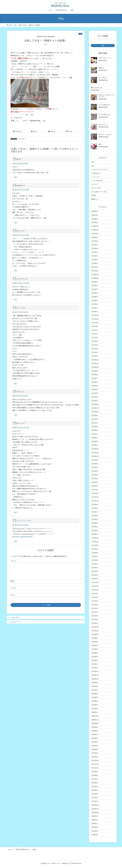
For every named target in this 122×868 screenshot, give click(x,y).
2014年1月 (95, 490)
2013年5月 (95, 519)
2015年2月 (95, 441)
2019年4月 (95, 256)
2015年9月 (95, 415)
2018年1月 (95, 312)
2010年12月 (95, 627)
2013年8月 (95, 508)
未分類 (23, 139)
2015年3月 (95, 438)
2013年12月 (95, 493)
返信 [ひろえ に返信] (16, 415)
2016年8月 (95, 375)
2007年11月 (95, 764)
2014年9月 (95, 460)
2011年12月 (95, 582)
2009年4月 (95, 701)
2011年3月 (95, 616)
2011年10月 (95, 590)
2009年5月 (95, 697)
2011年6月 (95, 605)
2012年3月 (95, 571)
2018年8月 (95, 286)
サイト (13, 595)
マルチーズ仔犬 (96, 188)
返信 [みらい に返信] (16, 271)
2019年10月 (95, 234)
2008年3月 (95, 749)
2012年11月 (95, 542)
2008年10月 (95, 723)
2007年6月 (95, 783)
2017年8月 (95, 330)
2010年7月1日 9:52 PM (20, 163)
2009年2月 (95, 709)
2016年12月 (95, 360)
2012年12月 (95, 538)
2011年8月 (95, 597)
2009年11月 (95, 675)
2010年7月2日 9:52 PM (20, 396)
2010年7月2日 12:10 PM (20, 235)
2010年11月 (95, 631)
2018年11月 (95, 274)
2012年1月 (95, 579)
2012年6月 (95, 560)
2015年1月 (95, 445)
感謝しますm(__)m (96, 88)
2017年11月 (95, 319)
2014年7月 (95, 467)
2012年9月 (95, 549)
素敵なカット (96, 199)
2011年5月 (95, 608)
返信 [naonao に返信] (16, 223)
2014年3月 (95, 482)
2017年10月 (95, 323)
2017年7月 (95, 334)
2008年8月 (95, 731)
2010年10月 (95, 634)
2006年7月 (95, 824)
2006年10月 (95, 812)
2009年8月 (95, 686)
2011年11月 (95, 586)
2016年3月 (95, 393)
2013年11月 (95, 497)
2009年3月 (95, 705)
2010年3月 (95, 660)
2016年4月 (95, 389)
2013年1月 (95, 534)
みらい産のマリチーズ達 (99, 192)
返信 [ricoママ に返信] (16, 383)
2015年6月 (95, 427)
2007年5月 (95, 786)
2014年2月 (95, 486)
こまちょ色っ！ (16, 617)
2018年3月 (95, 304)
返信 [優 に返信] (16, 177)
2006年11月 (95, 809)
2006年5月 (95, 831)
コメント (14, 561)
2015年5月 (95, 430)
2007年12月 (95, 760)
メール (13, 588)
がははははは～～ (97, 173)
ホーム (10, 849)
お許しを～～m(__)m (105, 134)
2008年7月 (95, 735)
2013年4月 (95, 523)
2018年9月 (95, 282)
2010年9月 (95, 638)
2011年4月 (95, 612)
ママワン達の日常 (97, 181)
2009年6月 (95, 694)
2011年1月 (95, 623)
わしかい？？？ (16, 622)
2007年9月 (95, 772)
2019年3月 (95, 260)
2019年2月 (95, 263)
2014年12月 (95, 449)
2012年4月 (95, 568)
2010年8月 (95, 642)
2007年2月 (95, 798)
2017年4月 (95, 345)
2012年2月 (95, 575)
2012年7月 (95, 556)
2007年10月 (95, 768)
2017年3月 (95, 349)
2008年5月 (95, 742)
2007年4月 (95, 790)
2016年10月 (95, 367)
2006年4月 (95, 835)
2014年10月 (95, 456)
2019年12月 (95, 226)
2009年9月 (95, 683)
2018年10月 (95, 278)
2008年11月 (95, 720)
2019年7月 (95, 245)
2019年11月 (95, 230)
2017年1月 (95, 356)
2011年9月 (95, 594)
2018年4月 (95, 300)
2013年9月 (95, 504)
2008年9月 (95, 727)
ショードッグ (96, 177)
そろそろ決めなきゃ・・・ (106, 105)
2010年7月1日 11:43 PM (20, 190)
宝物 (100, 144)
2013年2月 (95, 530)
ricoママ (19, 308)
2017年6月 (95, 338)
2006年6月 (95, 827)
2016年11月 (95, 364)
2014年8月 (95, 464)
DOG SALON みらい (23, 849)
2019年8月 (95, 241)
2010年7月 (95, 645)
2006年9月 (95, 816)
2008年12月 (95, 716)
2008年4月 (95, 746)
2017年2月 (95, 352)
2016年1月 (95, 401)
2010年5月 (95, 653)
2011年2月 (95, 620)
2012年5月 (95, 564)
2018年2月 (95, 308)
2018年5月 (95, 297)
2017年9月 (95, 326)
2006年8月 (95, 820)
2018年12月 (95, 271)
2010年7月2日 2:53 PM (20, 312)
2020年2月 (95, 219)
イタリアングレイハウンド (100, 169)
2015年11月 (95, 408)
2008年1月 (95, 757)
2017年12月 (95, 315)
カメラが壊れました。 (105, 115)
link (93, 166)
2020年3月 (95, 215)
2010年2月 (95, 664)
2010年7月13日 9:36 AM (20, 525)
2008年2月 (95, 753)
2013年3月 (95, 527)
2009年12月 (95, 671)
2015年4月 (95, 434)
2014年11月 (95, 453)
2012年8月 (95, 553)
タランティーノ (22, 521)
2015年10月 (95, 412)
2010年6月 (95, 649)
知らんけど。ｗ (103, 124)
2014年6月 (95, 471)
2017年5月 (95, 341)
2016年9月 (95, 371)
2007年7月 (95, 779)
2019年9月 (95, 237)
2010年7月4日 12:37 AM (20, 428)
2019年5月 (95, 252)
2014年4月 (95, 479)
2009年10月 (95, 679)
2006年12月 (95, 805)
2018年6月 (95, 293)
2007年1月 (95, 801)
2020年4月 (95, 211)
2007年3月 (95, 794)
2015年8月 (95, 419)
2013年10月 (95, 501)
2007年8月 (95, 775)
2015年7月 (95, 423)
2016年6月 (95, 382)
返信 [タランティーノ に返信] (16, 541)
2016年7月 (95, 378)
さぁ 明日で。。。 (104, 78)
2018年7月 (95, 289)
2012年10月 (95, 545)
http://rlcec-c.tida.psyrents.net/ (22, 537)
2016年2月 (95, 397)
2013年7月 (95, 512)
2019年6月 (95, 248)
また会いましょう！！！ (106, 58)
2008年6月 (95, 738)
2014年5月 (95, 475)
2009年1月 (95, 712)
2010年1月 (95, 668)
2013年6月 (95, 516)
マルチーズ (95, 184)
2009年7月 (95, 690)
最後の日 (101, 68)
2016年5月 (95, 386)
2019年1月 (95, 267)
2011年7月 (95, 601)
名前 (13, 581)
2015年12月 (95, 404)
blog (80, 34)
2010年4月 (95, 657)
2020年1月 (95, 223)
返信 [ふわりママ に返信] (16, 300)
